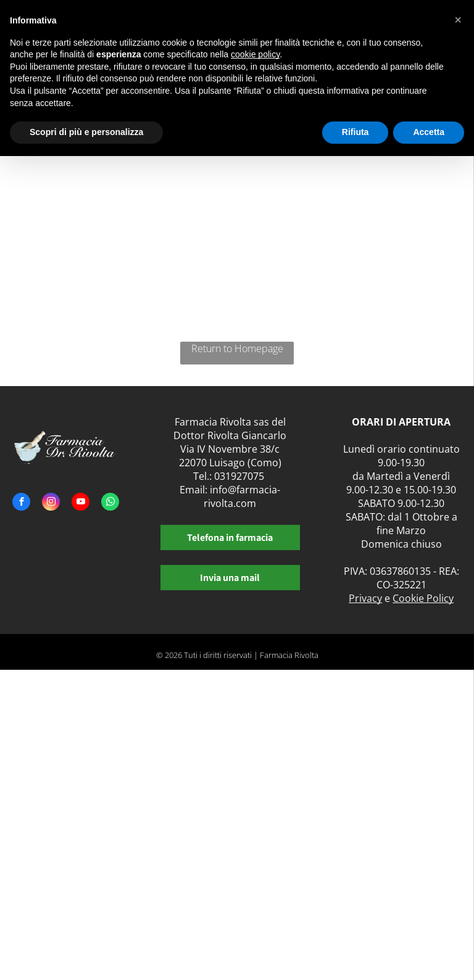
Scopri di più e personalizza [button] (86, 132)
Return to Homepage (237, 348)
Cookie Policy (423, 598)
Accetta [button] (429, 132)
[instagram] (51, 503)
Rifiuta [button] (355, 132)
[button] (458, 20)
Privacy (365, 598)
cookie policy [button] (255, 54)
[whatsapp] (110, 503)
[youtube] (81, 503)
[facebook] (21, 503)
